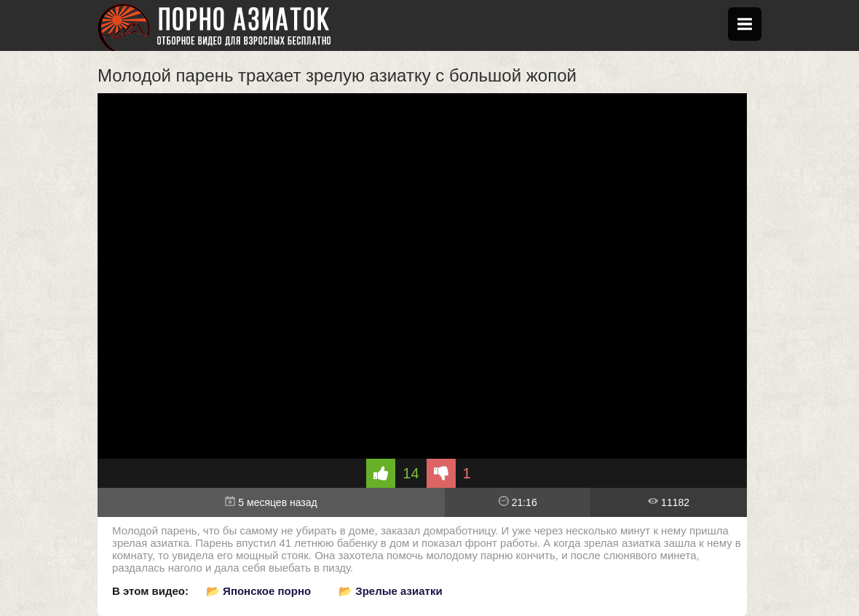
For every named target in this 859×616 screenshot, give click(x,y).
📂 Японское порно (258, 591)
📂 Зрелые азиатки (391, 591)
